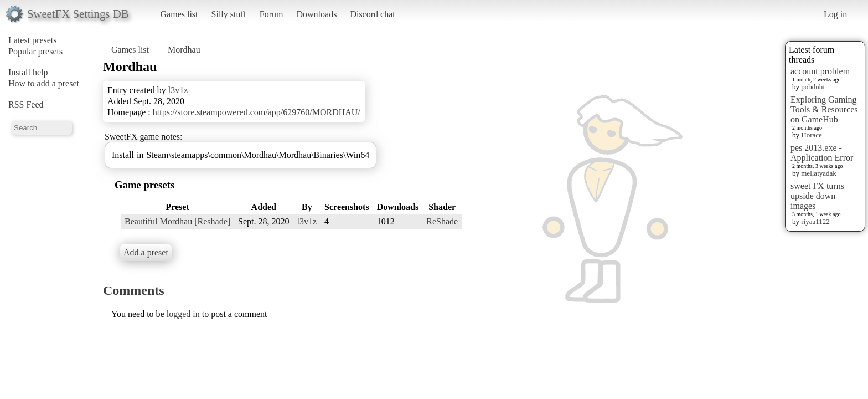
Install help (28, 72)
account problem (820, 71)
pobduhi (813, 87)
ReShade (442, 221)
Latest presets (33, 40)
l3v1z (178, 90)
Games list (179, 14)
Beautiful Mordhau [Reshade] (177, 221)
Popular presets (35, 51)
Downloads (316, 14)
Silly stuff (229, 14)
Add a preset (146, 252)
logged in (183, 314)
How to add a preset (44, 83)
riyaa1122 (815, 221)
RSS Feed (26, 104)
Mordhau (184, 50)
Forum (272, 14)
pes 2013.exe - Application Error (822, 153)
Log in (835, 14)
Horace (812, 135)
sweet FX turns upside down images (817, 196)
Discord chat (372, 14)
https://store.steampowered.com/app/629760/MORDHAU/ (257, 112)
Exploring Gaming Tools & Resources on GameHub (824, 109)
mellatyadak (819, 173)
